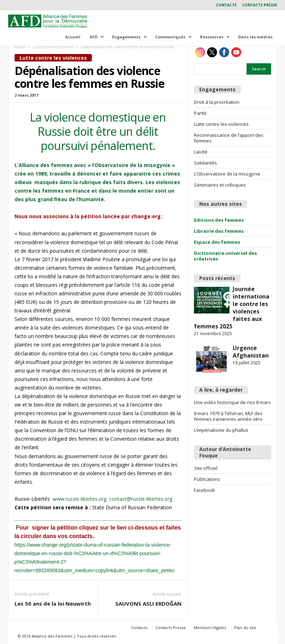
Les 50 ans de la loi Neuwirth (53, 603)
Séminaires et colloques (220, 185)
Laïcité (201, 152)
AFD (97, 37)
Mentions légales (210, 627)
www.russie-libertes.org (81, 499)
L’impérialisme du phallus (221, 430)
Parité (200, 113)
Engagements (130, 37)
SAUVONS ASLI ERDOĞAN (148, 603)
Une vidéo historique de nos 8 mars (232, 402)
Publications (207, 479)
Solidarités (205, 163)
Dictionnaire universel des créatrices (225, 256)
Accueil (73, 37)
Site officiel (206, 468)
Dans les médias (255, 37)
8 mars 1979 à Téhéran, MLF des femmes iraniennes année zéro (228, 416)
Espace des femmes (217, 242)
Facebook (204, 490)
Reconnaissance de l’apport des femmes (229, 138)
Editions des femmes (219, 220)
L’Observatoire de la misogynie (227, 174)
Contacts (226, 5)
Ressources (215, 37)
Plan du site (245, 627)
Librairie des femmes (219, 231)
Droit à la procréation (217, 102)
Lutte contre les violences (53, 47)
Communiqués (173, 37)
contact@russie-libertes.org (141, 499)
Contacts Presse (260, 5)
